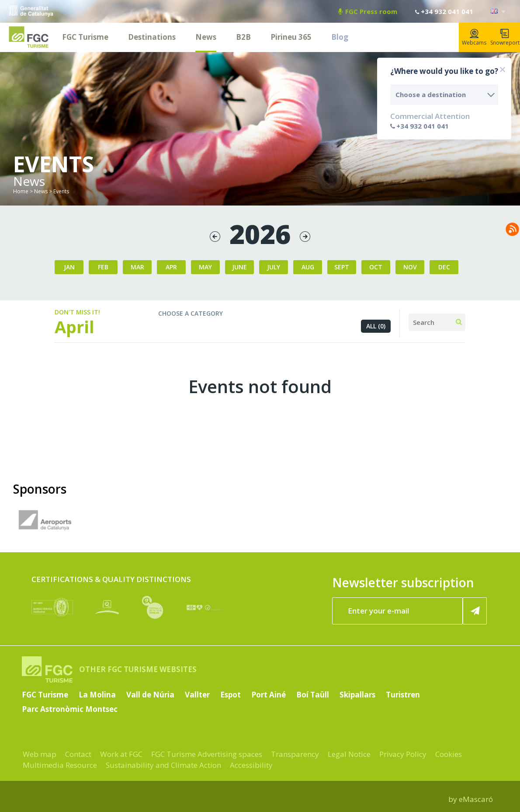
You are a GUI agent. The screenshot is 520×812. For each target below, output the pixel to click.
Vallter (197, 695)
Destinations (152, 37)
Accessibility (251, 765)
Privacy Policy (403, 754)
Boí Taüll (313, 695)
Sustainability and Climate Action (163, 765)
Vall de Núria (150, 695)
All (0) (376, 326)
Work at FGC (121, 754)
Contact (78, 754)
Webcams (474, 38)
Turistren (403, 695)
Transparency (295, 754)
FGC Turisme (85, 37)
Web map (40, 754)
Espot (231, 695)
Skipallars (357, 695)
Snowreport (505, 38)
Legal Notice (349, 754)
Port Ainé (269, 695)
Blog (340, 37)
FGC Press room (368, 11)
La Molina (97, 695)
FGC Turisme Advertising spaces (207, 754)
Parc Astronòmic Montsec (70, 709)
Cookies (449, 754)
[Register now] (475, 611)
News (206, 37)
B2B (243, 37)
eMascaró (476, 799)
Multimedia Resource (60, 765)
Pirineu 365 (291, 37)
